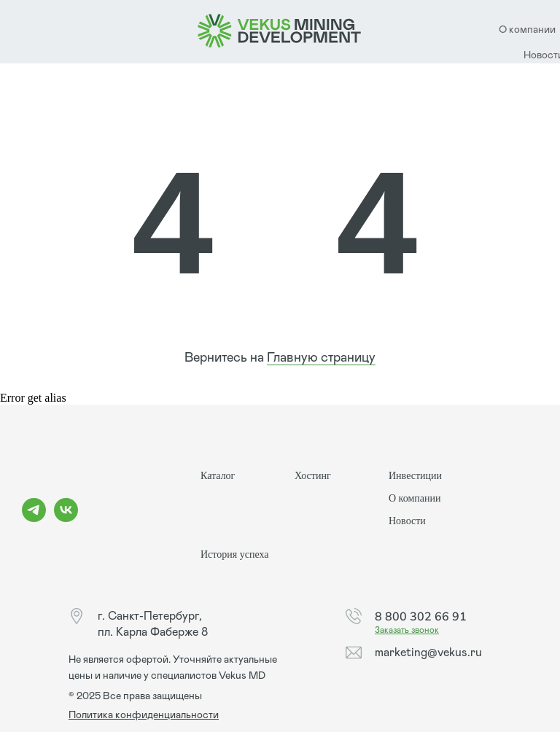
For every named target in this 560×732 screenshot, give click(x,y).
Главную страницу (321, 358)
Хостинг (313, 476)
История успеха (234, 554)
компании (532, 30)
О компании (415, 498)
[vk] (66, 518)
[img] (280, 31)
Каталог (218, 476)
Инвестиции (415, 476)
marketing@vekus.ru (428, 653)
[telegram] (34, 518)
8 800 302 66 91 (421, 616)
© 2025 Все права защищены (135, 696)
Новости (407, 521)
